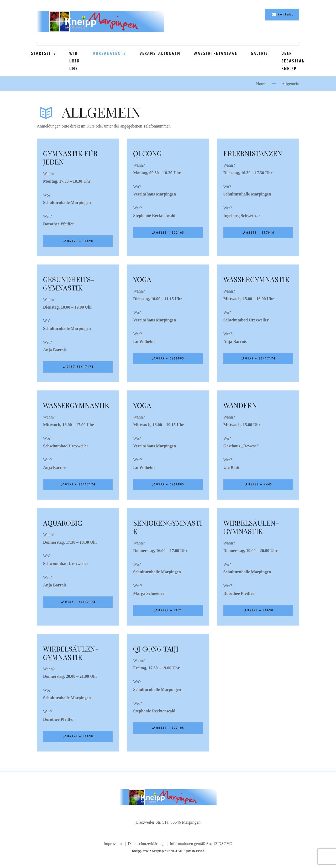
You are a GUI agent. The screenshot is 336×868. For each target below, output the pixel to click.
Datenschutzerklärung (145, 847)
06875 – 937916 (261, 233)
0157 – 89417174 (261, 359)
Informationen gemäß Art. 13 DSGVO (202, 847)
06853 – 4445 (261, 486)
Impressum (111, 847)
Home (261, 84)
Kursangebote (110, 53)
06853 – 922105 (170, 233)
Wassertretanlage (216, 53)
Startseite (43, 53)
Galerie (259, 53)
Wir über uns (75, 61)
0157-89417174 (80, 368)
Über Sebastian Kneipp (293, 61)
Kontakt (286, 14)
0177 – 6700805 (170, 359)
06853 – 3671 (170, 613)
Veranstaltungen (160, 53)
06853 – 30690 (80, 241)
